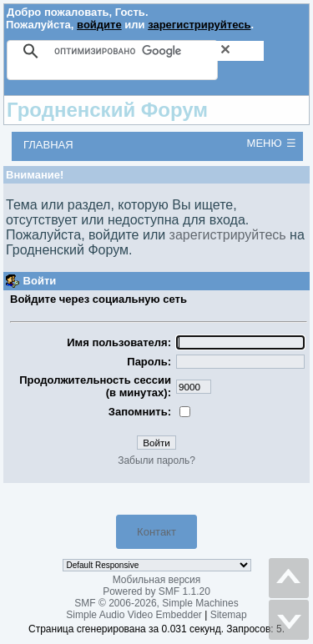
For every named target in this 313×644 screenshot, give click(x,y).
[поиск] (159, 51)
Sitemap (229, 615)
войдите (99, 25)
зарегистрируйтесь (199, 25)
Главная (48, 145)
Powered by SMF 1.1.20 (156, 591)
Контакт (156, 532)
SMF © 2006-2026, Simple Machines (156, 603)
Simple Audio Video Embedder (134, 615)
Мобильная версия (157, 580)
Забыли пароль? (156, 460)
